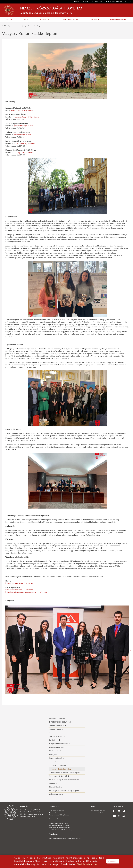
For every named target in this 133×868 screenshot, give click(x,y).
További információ (87, 864)
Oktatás (26, 20)
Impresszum (54, 807)
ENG (130, 2)
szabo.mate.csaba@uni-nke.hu (24, 111)
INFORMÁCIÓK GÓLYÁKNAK (60, 722)
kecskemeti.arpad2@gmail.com (27, 117)
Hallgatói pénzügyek (57, 747)
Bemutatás (55, 762)
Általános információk (57, 719)
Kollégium (53, 755)
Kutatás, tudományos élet (71, 20)
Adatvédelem (53, 813)
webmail (77, 2)
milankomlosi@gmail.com (24, 144)
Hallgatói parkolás (56, 794)
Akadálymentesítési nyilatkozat (59, 815)
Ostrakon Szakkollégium (60, 766)
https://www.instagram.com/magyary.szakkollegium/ (26, 592)
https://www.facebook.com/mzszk (19, 590)
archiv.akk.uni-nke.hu (97, 813)
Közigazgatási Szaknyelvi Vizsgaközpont (64, 791)
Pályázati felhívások (56, 751)
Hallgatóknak (45, 20)
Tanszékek (95, 20)
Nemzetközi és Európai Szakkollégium (65, 773)
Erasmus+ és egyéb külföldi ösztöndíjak (64, 780)
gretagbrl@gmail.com (23, 135)
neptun (86, 2)
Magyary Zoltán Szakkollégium (31, 26)
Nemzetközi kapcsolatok (119, 20)
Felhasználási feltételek (57, 811)
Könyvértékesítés (56, 787)
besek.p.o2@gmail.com (23, 153)
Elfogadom (113, 861)
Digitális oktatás (97, 2)
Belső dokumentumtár (114, 2)
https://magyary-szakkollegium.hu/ (19, 583)
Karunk (9, 20)
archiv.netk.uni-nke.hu (97, 811)
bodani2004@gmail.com (24, 126)
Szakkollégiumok (9, 26)
